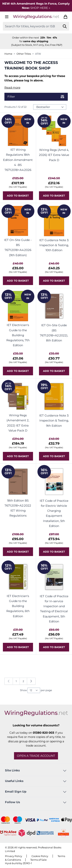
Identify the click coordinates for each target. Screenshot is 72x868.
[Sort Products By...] (50, 107)
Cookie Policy (40, 856)
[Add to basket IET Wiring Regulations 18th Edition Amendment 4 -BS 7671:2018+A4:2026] (18, 196)
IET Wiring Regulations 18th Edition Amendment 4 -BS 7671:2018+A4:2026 (18, 160)
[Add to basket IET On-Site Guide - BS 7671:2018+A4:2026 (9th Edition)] (18, 281)
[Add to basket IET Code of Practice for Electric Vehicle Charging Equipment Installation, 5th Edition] (54, 552)
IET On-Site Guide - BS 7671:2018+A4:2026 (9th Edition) (18, 248)
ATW (38, 54)
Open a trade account (36, 756)
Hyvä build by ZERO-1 (18, 863)
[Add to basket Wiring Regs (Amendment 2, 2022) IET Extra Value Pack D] (18, 456)
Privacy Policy (14, 856)
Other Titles (24, 54)
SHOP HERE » (40, 8)
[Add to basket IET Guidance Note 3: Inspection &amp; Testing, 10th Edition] (54, 281)
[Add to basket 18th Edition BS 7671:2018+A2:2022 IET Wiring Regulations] (18, 552)
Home (8, 54)
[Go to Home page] (36, 17)
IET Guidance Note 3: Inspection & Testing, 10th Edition (54, 245)
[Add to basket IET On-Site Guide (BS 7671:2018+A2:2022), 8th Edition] (54, 371)
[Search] (65, 26)
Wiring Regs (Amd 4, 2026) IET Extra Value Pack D (54, 155)
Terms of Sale (38, 860)
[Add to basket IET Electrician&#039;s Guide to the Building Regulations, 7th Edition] (18, 371)
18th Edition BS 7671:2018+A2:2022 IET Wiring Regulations (18, 508)
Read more (12, 87)
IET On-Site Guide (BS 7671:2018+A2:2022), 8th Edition (54, 333)
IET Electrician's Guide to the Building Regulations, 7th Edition (18, 335)
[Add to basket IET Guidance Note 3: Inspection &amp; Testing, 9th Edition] (54, 456)
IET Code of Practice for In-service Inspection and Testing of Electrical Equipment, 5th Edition (54, 609)
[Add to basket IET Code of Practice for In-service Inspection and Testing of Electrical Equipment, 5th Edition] (54, 647)
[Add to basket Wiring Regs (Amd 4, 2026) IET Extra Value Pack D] (54, 196)
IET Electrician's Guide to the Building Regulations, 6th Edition (18, 606)
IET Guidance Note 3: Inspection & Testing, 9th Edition (54, 421)
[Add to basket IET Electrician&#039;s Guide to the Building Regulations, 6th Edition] (18, 647)
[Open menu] (7, 17)
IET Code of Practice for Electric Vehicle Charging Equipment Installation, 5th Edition (54, 513)
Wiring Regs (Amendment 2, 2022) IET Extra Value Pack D (18, 423)
